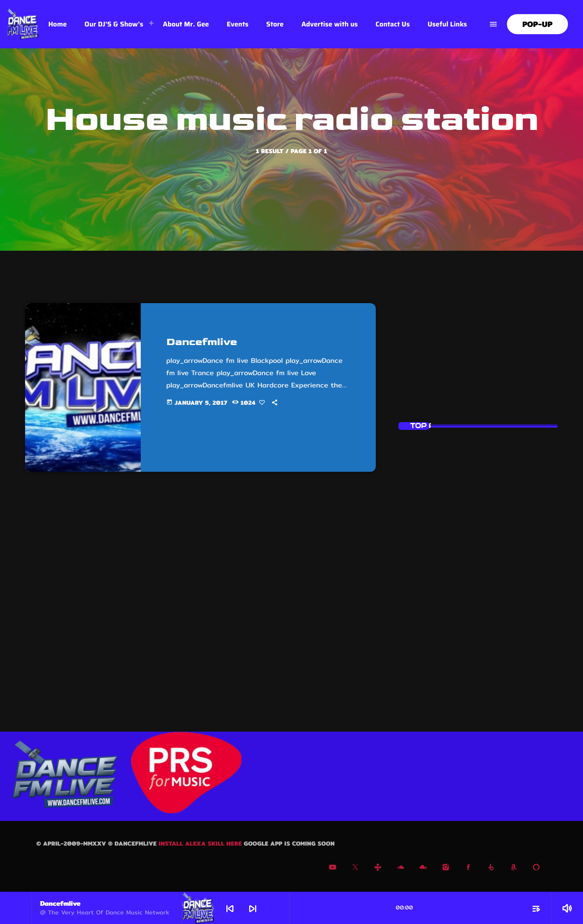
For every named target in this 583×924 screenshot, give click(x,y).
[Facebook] (468, 869)
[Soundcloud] (400, 869)
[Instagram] (446, 869)
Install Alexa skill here (201, 844)
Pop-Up (537, 24)
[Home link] (23, 24)
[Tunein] (378, 869)
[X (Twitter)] (355, 869)
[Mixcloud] (423, 869)
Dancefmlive (204, 342)
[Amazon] (514, 869)
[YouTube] (333, 869)
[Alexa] (536, 869)
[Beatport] (491, 869)
